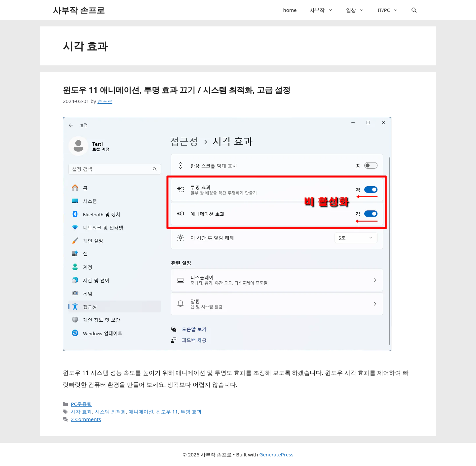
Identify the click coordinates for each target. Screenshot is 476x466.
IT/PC (391, 10)
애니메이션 (141, 412)
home (290, 10)
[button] (332, 10)
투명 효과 (191, 412)
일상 (358, 10)
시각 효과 (81, 412)
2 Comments (86, 419)
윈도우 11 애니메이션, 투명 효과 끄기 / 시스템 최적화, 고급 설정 (177, 90)
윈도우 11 (167, 412)
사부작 (325, 10)
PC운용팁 (81, 404)
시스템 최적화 (110, 412)
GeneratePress (277, 454)
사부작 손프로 (79, 10)
